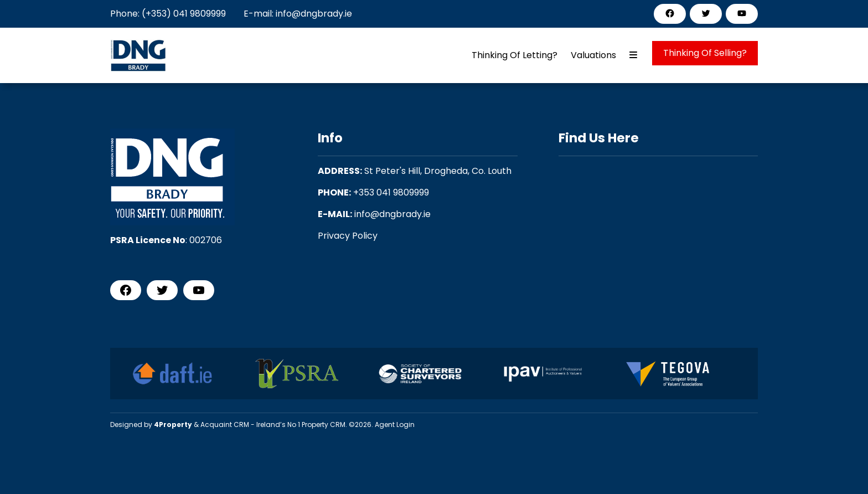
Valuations (593, 55)
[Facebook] (670, 13)
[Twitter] (706, 13)
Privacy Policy (348, 236)
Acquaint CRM (225, 424)
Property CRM (324, 424)
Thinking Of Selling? (705, 53)
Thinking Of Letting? (515, 55)
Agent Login (395, 424)
